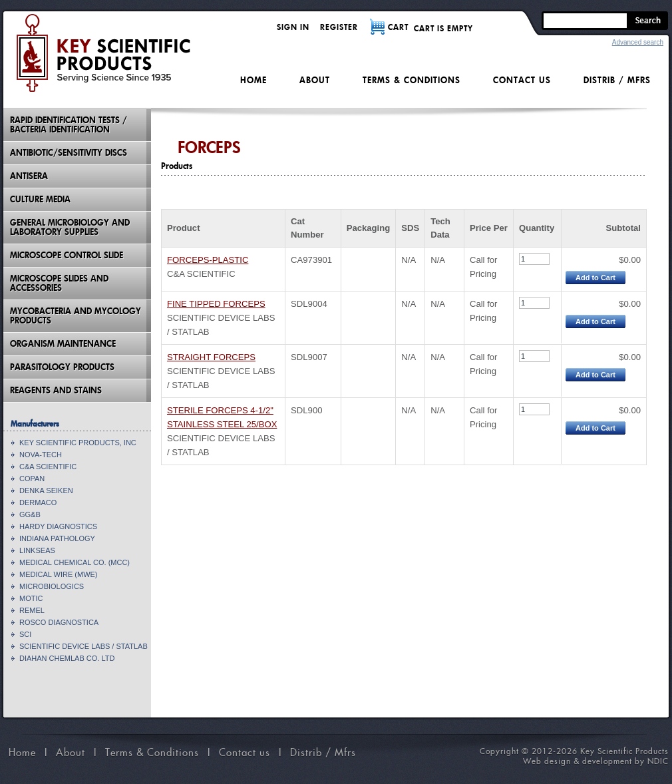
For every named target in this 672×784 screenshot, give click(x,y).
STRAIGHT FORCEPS (211, 357)
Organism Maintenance (63, 344)
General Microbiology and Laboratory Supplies (70, 227)
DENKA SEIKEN (46, 490)
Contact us (522, 80)
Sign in (293, 27)
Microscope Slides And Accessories (59, 283)
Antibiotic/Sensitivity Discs (69, 153)
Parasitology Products (62, 367)
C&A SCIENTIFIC (48, 467)
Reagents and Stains (56, 390)
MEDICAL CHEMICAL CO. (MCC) (75, 562)
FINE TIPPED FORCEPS (216, 304)
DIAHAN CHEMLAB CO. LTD (67, 658)
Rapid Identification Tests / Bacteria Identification (69, 125)
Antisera (29, 176)
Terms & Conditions (412, 80)
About (315, 80)
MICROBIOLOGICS (52, 586)
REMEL (32, 610)
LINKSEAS (37, 550)
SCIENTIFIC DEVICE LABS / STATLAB (84, 646)
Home (253, 80)
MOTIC (31, 598)
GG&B (30, 514)
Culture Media (40, 199)
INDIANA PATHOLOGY (57, 538)
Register (339, 27)
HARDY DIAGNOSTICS (58, 526)
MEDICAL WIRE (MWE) (59, 574)
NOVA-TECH (41, 455)
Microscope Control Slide (67, 255)
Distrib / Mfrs (617, 80)
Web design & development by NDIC (596, 761)
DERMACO (38, 502)
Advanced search (638, 42)
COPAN (32, 479)
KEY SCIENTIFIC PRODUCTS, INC (78, 443)
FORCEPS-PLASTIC (208, 260)
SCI (25, 634)
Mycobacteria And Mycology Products (76, 316)
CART (398, 27)
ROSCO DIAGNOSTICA (59, 622)
